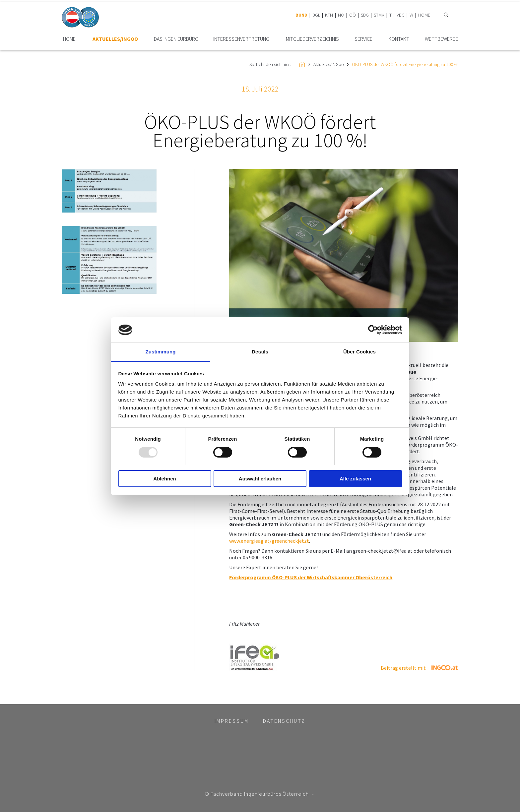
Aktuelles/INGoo (115, 39)
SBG (365, 15)
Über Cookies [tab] (359, 352)
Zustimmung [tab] (161, 352)
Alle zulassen (355, 479)
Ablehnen (164, 479)
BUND (301, 15)
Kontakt (399, 39)
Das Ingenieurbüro (176, 39)
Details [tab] (260, 352)
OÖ (353, 15)
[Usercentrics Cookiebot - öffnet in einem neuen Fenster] (373, 330)
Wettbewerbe (442, 39)
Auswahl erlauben (260, 479)
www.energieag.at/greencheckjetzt (269, 541)
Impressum (232, 721)
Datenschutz (284, 721)
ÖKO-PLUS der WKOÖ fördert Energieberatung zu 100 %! (405, 64)
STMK (379, 15)
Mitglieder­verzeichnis (312, 39)
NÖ (341, 15)
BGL (316, 15)
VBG (401, 15)
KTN (329, 15)
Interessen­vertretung (241, 39)
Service (363, 39)
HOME (424, 15)
